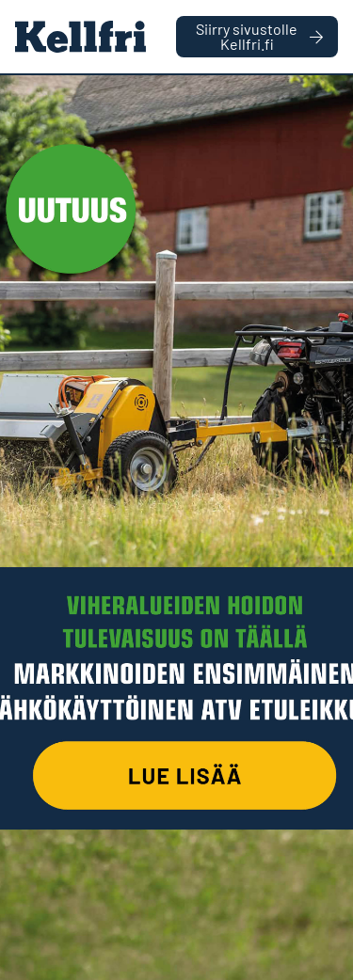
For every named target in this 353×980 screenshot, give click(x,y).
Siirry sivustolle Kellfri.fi (259, 36)
